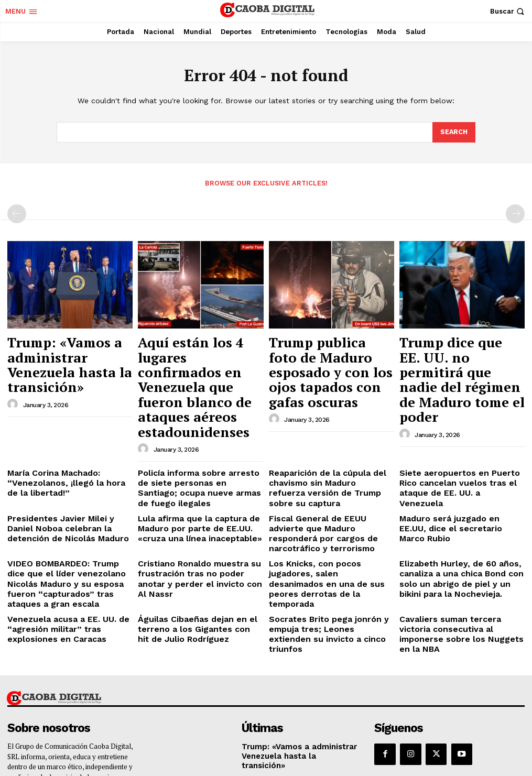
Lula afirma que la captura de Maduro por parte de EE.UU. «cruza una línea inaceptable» (198, 454)
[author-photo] (14, 374)
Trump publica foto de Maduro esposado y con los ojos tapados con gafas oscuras (329, 353)
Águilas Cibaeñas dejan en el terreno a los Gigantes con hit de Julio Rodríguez (194, 530)
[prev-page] (17, 213)
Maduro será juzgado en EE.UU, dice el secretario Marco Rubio (462, 450)
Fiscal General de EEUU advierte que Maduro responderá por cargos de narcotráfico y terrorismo (330, 454)
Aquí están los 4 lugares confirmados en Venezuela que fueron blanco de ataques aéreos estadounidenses (196, 358)
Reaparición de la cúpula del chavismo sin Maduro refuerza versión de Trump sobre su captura (329, 424)
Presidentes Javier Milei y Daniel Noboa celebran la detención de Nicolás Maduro (64, 454)
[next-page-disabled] (515, 213)
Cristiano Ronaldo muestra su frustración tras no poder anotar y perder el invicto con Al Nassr (197, 484)
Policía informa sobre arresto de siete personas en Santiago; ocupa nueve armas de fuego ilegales (197, 424)
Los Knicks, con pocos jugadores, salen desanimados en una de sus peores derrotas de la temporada (327, 484)
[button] (508, 11)
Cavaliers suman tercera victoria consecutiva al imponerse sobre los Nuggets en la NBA (460, 530)
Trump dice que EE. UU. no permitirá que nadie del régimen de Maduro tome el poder (462, 353)
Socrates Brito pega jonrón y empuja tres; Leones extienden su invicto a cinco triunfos (327, 530)
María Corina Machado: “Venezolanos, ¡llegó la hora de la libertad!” (65, 424)
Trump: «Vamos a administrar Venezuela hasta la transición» (57, 348)
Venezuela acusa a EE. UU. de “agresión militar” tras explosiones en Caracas (67, 530)
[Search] (453, 133)
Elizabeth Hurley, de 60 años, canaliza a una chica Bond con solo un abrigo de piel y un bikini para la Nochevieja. (460, 488)
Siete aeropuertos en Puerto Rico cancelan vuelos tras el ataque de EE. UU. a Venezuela (458, 424)
